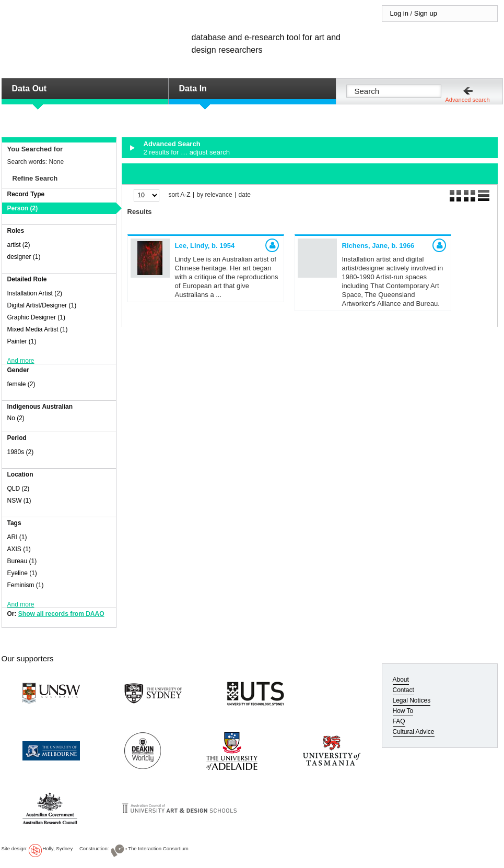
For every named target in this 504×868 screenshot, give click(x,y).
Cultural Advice (414, 732)
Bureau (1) (22, 561)
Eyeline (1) (22, 573)
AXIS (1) (19, 549)
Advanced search (468, 100)
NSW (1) (19, 501)
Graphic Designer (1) (36, 317)
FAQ (399, 721)
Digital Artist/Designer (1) (42, 305)
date (245, 195)
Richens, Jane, (378, 246)
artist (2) (19, 245)
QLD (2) (19, 489)
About (401, 680)
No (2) (16, 418)
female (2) (21, 384)
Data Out (30, 88)
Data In (193, 88)
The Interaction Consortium (158, 848)
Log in (399, 13)
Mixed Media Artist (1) (38, 329)
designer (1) (24, 257)
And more (21, 361)
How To (403, 711)
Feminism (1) (26, 585)
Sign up (426, 13)
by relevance (215, 195)
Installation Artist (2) (35, 293)
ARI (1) (17, 537)
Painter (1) (22, 341)
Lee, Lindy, (205, 246)
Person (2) (23, 208)
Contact (403, 690)
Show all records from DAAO (61, 614)
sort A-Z (180, 195)
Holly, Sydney (57, 848)
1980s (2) (21, 452)
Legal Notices (412, 700)
